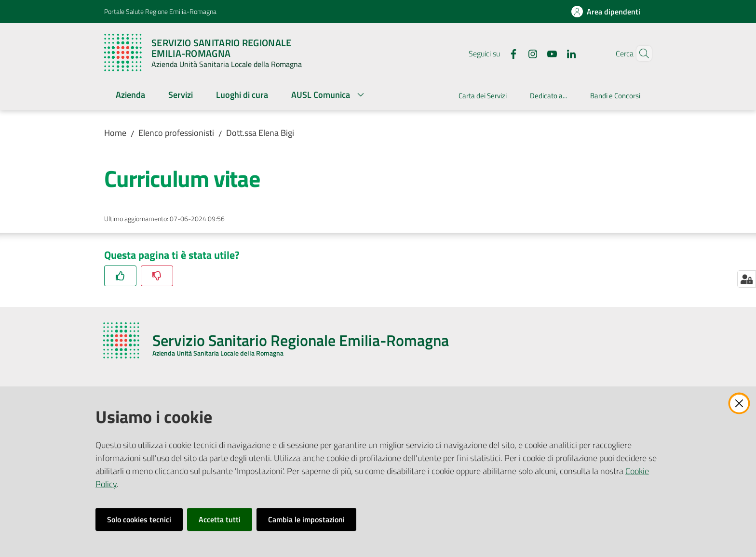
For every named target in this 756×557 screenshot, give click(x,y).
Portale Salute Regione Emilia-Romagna (160, 11)
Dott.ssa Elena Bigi (260, 133)
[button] (640, 53)
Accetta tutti (220, 519)
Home (115, 133)
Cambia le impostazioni (306, 519)
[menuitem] (130, 96)
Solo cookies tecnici (139, 519)
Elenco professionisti (176, 133)
